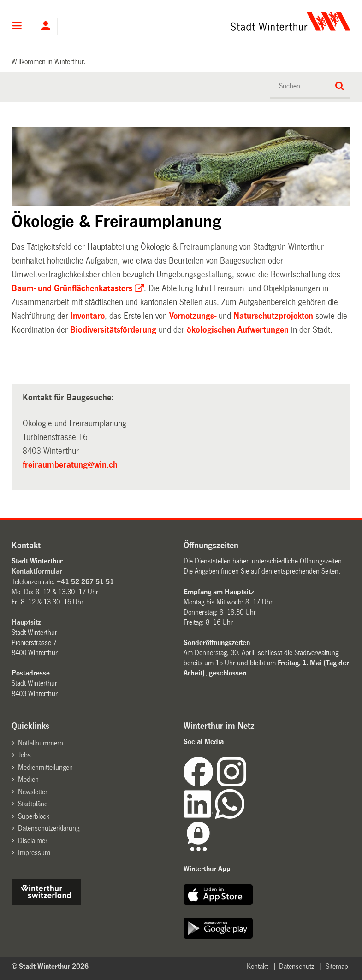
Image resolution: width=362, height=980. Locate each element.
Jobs (24, 755)
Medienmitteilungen (45, 767)
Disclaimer (33, 841)
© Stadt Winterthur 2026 (50, 966)
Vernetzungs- (194, 316)
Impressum (34, 853)
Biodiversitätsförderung (113, 330)
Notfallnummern (41, 743)
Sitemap (337, 966)
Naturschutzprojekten (273, 316)
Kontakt (257, 966)
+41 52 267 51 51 (85, 582)
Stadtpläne (33, 804)
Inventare (88, 316)
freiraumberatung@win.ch (70, 465)
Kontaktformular (37, 571)
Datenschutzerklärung (49, 828)
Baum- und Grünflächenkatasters (72, 288)
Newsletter (33, 792)
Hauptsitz (26, 622)
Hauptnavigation (17, 27)
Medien (28, 779)
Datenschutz (297, 966)
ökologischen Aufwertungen (238, 330)
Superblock (34, 816)
